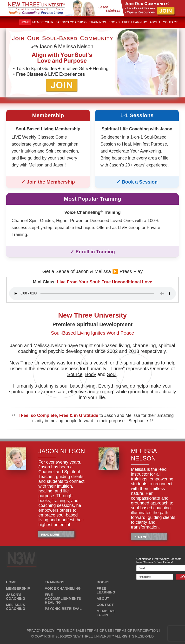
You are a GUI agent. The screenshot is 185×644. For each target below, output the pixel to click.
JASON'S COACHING (16, 597)
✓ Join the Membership (48, 182)
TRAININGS (55, 582)
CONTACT (105, 605)
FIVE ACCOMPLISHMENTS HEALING (63, 599)
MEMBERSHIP (18, 588)
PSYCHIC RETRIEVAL (63, 609)
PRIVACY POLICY (41, 631)
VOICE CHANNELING (63, 588)
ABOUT (103, 599)
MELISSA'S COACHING (16, 607)
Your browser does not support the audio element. (92, 293)
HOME (11, 582)
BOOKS (103, 582)
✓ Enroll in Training (92, 252)
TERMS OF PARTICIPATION (136, 631)
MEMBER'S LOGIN (106, 613)
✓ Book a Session (137, 182)
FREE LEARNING (106, 590)
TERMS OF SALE (71, 631)
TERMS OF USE (99, 631)
